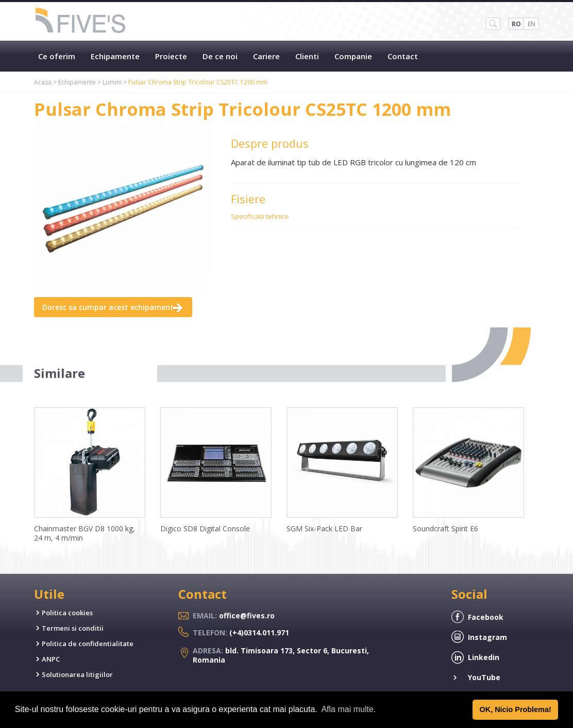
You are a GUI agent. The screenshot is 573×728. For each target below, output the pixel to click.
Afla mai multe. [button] (348, 709)
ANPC (51, 659)
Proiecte (171, 56)
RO (516, 24)
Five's (81, 21)
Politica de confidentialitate (88, 644)
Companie (353, 56)
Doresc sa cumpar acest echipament (108, 307)
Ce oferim (57, 56)
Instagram (487, 637)
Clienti (307, 56)
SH (493, 24)
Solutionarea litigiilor (77, 674)
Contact (403, 56)
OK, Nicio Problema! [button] (516, 709)
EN (532, 24)
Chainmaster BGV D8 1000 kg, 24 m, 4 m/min (85, 533)
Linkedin (484, 657)
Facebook (486, 617)
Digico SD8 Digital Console (205, 528)
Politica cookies (67, 613)
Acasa (43, 82)
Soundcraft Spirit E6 (445, 528)
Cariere (266, 56)
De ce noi (220, 56)
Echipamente (115, 56)
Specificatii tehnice (260, 216)
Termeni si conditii (73, 628)
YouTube (484, 677)
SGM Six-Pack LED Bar (324, 528)
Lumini (112, 82)
